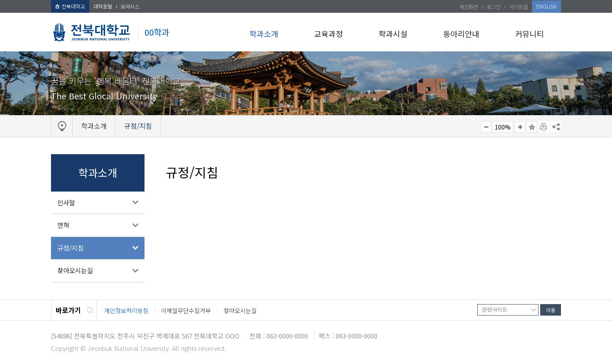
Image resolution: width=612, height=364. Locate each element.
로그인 (494, 7)
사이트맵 (518, 7)
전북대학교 (70, 6)
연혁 (63, 225)
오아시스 (130, 6)
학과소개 (264, 34)
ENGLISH (547, 6)
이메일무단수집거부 (186, 310)
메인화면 (469, 7)
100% (503, 127)
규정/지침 (71, 248)
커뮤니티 (530, 34)
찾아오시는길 (75, 270)
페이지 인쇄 (544, 127)
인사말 (66, 202)
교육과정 (329, 34)
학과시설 (393, 34)
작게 (486, 127)
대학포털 (103, 6)
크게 (520, 127)
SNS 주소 (555, 127)
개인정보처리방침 (126, 310)
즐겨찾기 (532, 127)
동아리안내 (461, 34)
